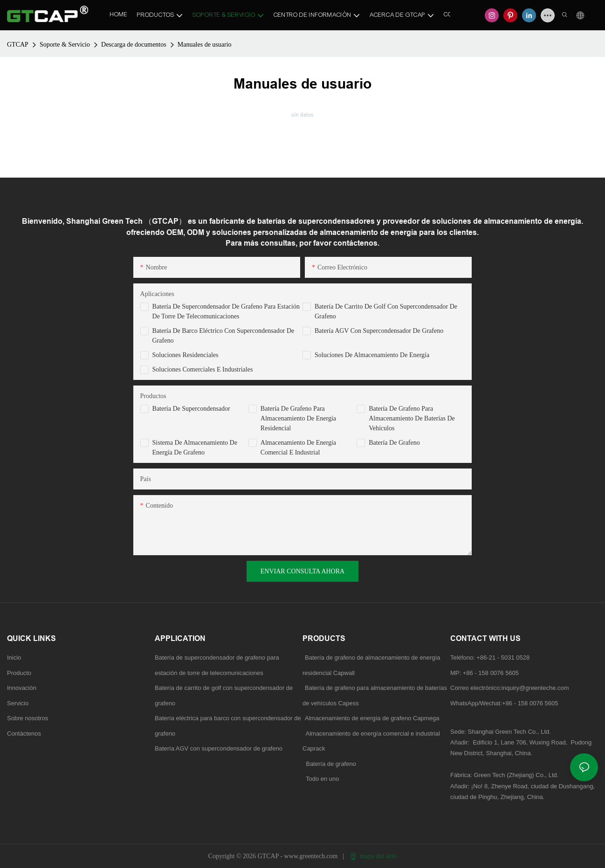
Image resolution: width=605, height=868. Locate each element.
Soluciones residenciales (186, 355)
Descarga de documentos (134, 45)
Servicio (18, 703)
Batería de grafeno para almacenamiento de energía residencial (298, 418)
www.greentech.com (312, 856)
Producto (19, 673)
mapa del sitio (373, 856)
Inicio (14, 658)
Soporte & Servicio (65, 45)
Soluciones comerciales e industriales (203, 369)
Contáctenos (24, 734)
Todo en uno (323, 779)
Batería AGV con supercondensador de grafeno (379, 331)
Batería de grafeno (394, 443)
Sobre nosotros (27, 718)
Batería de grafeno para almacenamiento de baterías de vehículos (412, 418)
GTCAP (18, 45)
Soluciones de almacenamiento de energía (372, 355)
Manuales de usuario (205, 45)
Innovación (22, 688)
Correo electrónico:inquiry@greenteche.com (510, 688)
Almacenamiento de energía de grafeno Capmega (372, 718)
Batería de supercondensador (191, 409)
